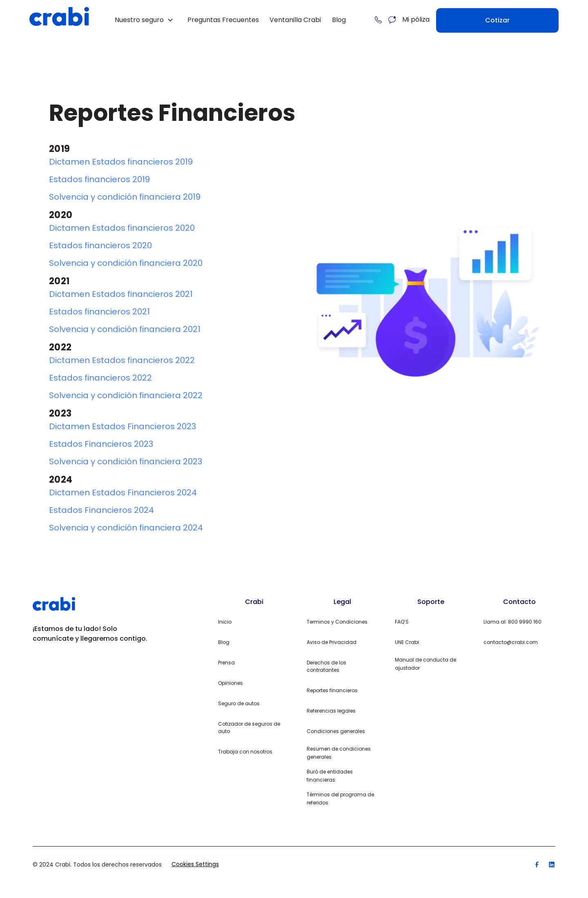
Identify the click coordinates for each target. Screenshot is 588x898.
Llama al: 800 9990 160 (512, 622)
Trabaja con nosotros (245, 752)
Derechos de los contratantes (326, 666)
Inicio (225, 622)
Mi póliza (416, 19)
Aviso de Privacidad (332, 642)
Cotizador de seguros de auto (249, 728)
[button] (144, 20)
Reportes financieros (332, 690)
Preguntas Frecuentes (223, 20)
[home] (59, 20)
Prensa (226, 663)
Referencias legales (331, 711)
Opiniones (231, 683)
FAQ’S (402, 622)
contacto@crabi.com (511, 642)
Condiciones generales (336, 731)
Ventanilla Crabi (295, 20)
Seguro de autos (239, 703)
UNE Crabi (407, 642)
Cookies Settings (195, 864)
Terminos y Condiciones (337, 622)
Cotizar (497, 20)
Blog (339, 20)
